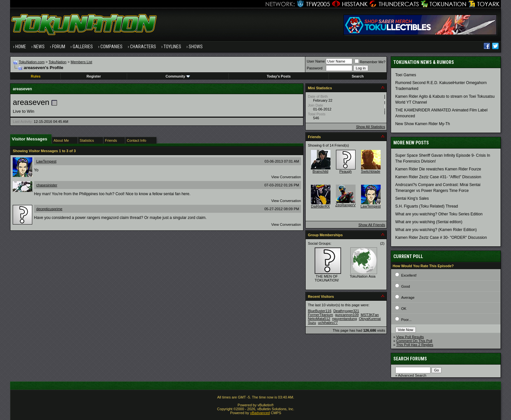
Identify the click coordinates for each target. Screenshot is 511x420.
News (39, 47)
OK (404, 309)
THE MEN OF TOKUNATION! (327, 278)
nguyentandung (344, 319)
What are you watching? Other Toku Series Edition (439, 214)
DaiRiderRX (320, 206)
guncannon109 (347, 315)
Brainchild (320, 171)
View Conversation (286, 177)
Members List (81, 62)
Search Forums (410, 359)
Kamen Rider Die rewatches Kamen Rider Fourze (438, 169)
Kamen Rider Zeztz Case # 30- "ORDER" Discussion (441, 238)
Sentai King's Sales (412, 198)
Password (314, 68)
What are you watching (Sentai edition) (429, 222)
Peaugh (345, 171)
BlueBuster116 (320, 311)
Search (358, 76)
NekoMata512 (319, 319)
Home (21, 47)
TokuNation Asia (363, 276)
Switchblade (370, 171)
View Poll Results (410, 337)
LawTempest (46, 161)
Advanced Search (412, 375)
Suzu (312, 323)
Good (406, 286)
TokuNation (58, 62)
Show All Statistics (370, 127)
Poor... (406, 320)
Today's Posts (278, 76)
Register (94, 76)
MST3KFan (370, 315)
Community (178, 76)
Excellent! (409, 275)
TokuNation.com (32, 62)
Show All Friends (372, 225)
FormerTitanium (321, 315)
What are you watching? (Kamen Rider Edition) (436, 230)
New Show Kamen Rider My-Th (423, 124)
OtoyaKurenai (370, 319)
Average (408, 297)
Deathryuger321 (346, 311)
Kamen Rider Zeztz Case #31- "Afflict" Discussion (438, 177)
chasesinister (47, 185)
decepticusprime (49, 209)
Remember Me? (370, 62)
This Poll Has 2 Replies (415, 345)
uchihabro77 (328, 323)
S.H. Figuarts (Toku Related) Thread (427, 206)
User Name (316, 61)
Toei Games (406, 75)
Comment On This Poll (414, 341)
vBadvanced (260, 413)
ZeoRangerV (345, 205)
